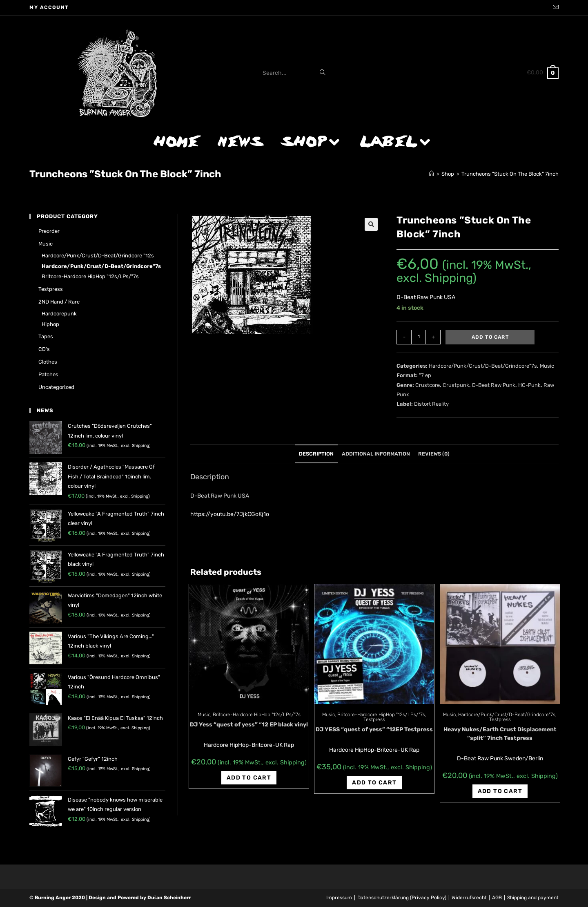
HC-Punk (529, 385)
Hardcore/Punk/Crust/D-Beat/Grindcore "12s (98, 256)
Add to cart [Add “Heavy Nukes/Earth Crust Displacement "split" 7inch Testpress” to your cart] (500, 791)
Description (316, 454)
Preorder (49, 231)
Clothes (48, 362)
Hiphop (50, 324)
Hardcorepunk (59, 314)
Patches (48, 374)
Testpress (374, 719)
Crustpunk (456, 385)
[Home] (431, 174)
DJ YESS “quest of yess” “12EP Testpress (374, 729)
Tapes (46, 336)
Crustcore (428, 385)
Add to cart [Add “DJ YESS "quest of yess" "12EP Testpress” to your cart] (374, 783)
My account (49, 7)
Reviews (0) (434, 454)
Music (547, 366)
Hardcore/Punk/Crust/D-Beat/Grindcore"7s (483, 366)
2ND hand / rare (59, 302)
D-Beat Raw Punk (494, 385)
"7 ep (425, 375)
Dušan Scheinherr (169, 898)
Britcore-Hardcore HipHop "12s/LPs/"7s (257, 715)
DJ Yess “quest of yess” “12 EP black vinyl (249, 725)
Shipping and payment (533, 898)
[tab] (316, 454)
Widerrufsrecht (469, 898)
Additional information (376, 454)
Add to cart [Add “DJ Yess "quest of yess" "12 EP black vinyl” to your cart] (249, 778)
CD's (44, 349)
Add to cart (490, 337)
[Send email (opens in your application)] (555, 8)
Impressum (339, 898)
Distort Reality (431, 404)
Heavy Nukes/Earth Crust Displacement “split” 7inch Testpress (500, 734)
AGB (497, 898)
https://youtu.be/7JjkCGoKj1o (230, 514)
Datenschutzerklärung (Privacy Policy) (402, 898)
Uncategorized (56, 387)
